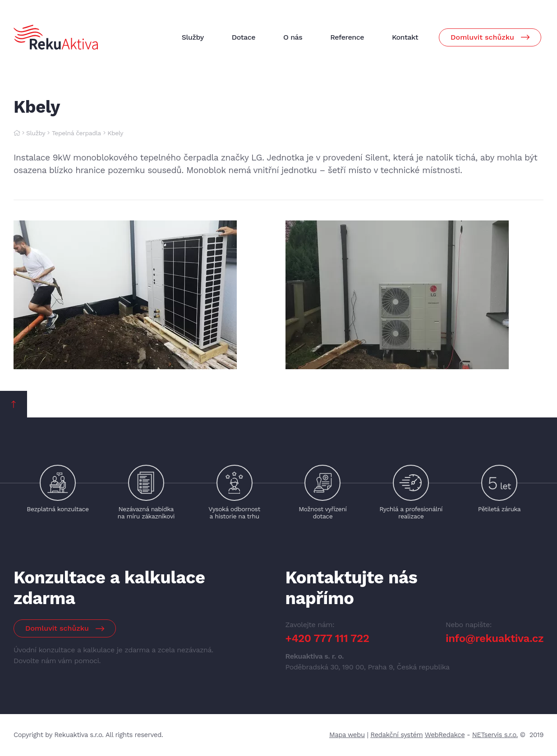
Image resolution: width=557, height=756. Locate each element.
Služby (36, 133)
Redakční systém (396, 735)
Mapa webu (347, 735)
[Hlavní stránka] (17, 133)
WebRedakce (445, 735)
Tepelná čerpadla (76, 133)
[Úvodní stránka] (56, 37)
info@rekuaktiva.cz (495, 638)
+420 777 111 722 (327, 638)
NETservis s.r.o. (495, 735)
